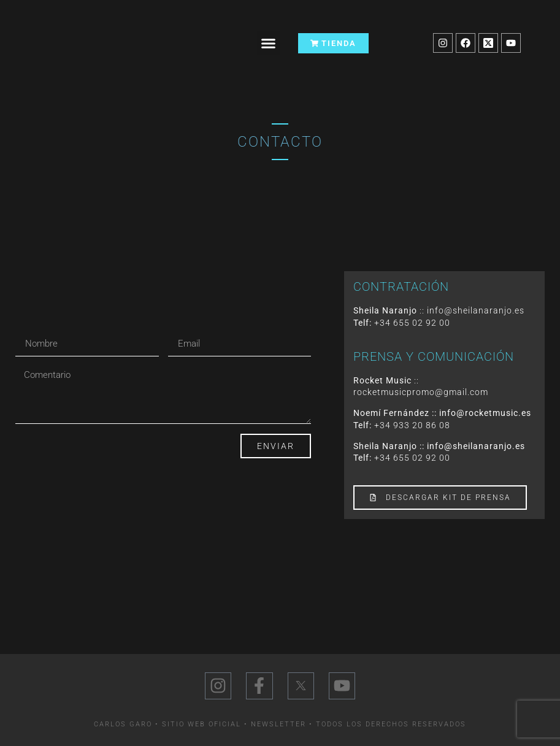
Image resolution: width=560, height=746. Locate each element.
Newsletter (278, 724)
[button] (269, 43)
